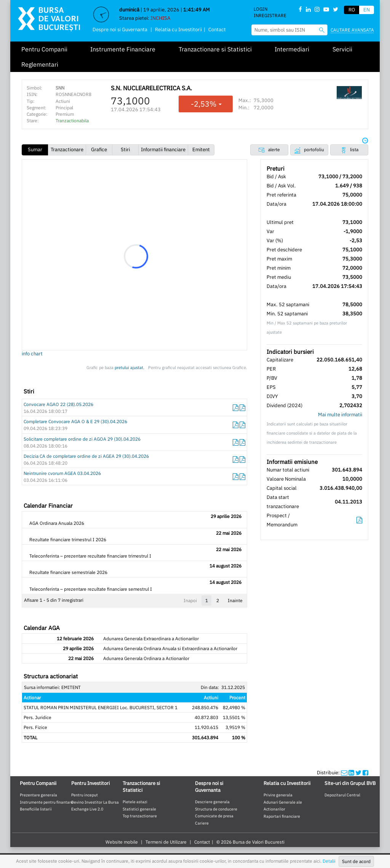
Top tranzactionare (140, 816)
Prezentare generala (38, 795)
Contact (217, 30)
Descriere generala (212, 802)
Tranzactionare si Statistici (215, 49)
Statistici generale (139, 809)
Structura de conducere (216, 809)
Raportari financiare (282, 816)
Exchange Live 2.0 (87, 809)
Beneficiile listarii (36, 809)
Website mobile (122, 842)
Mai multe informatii (340, 415)
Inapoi (190, 600)
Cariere (202, 823)
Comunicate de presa (214, 816)
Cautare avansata (352, 30)
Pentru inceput (85, 795)
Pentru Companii (44, 49)
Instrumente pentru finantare (46, 802)
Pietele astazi (135, 802)
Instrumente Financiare (123, 49)
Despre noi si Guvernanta (120, 30)
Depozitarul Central (342, 795)
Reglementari (40, 64)
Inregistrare (270, 15)
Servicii (342, 49)
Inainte (235, 600)
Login (261, 9)
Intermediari (292, 49)
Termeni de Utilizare (166, 842)
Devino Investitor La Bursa (95, 802)
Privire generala (278, 795)
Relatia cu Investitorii (178, 30)
